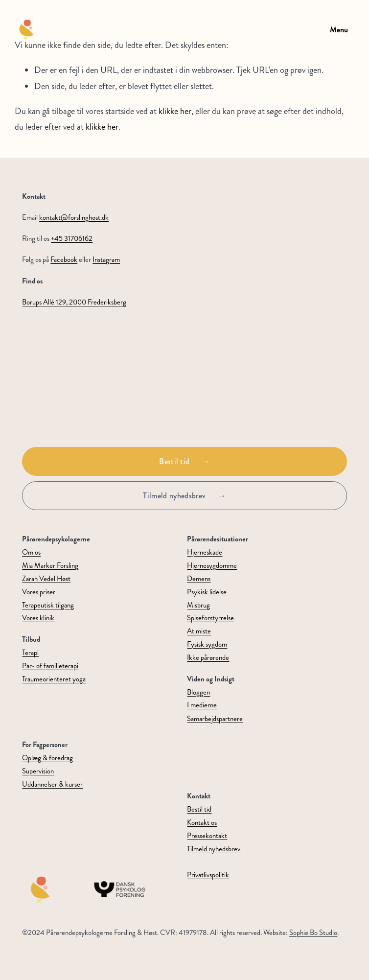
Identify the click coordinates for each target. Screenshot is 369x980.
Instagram (106, 260)
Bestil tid (174, 461)
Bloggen (198, 692)
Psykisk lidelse (207, 592)
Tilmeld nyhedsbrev (174, 496)
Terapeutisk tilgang (48, 605)
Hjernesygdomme (212, 566)
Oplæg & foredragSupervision (47, 765)
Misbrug (198, 605)
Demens (199, 579)
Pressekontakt (207, 836)
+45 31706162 (72, 239)
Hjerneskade (205, 552)
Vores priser (39, 592)
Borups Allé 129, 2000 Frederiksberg (74, 302)
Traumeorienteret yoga (54, 679)
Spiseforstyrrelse (210, 618)
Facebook (64, 260)
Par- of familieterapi (50, 666)
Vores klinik (38, 618)
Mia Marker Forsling (50, 566)
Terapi (30, 653)
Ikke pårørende (208, 658)
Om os (31, 552)
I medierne (202, 705)
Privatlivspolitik (208, 875)
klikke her (175, 111)
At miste (199, 631)
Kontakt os (202, 823)
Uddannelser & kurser (52, 784)
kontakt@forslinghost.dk (74, 218)
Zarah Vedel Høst (46, 579)
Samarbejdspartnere (215, 719)
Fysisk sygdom (207, 644)
